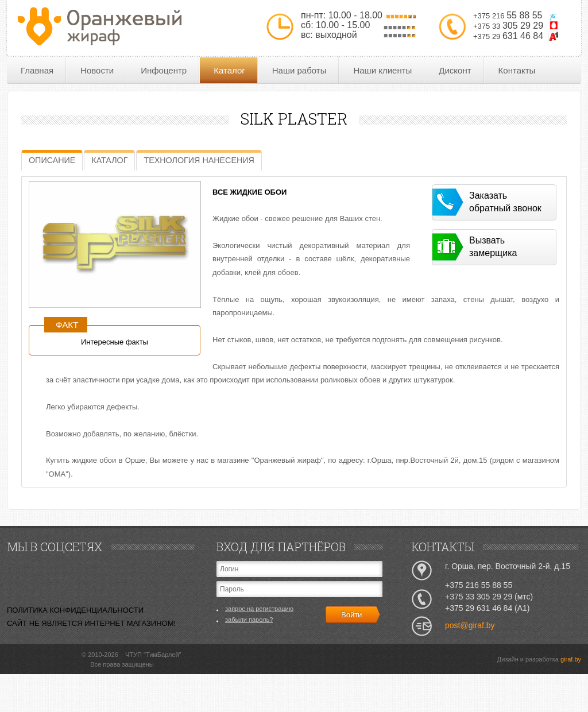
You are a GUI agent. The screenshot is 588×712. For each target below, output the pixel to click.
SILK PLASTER (294, 119)
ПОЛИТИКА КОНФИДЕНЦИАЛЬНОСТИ (75, 610)
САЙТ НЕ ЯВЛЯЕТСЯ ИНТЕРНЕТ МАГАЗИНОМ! (91, 623)
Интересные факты (115, 342)
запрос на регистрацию (259, 609)
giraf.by (571, 659)
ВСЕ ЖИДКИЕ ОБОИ (249, 192)
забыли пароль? (249, 620)
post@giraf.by (470, 625)
